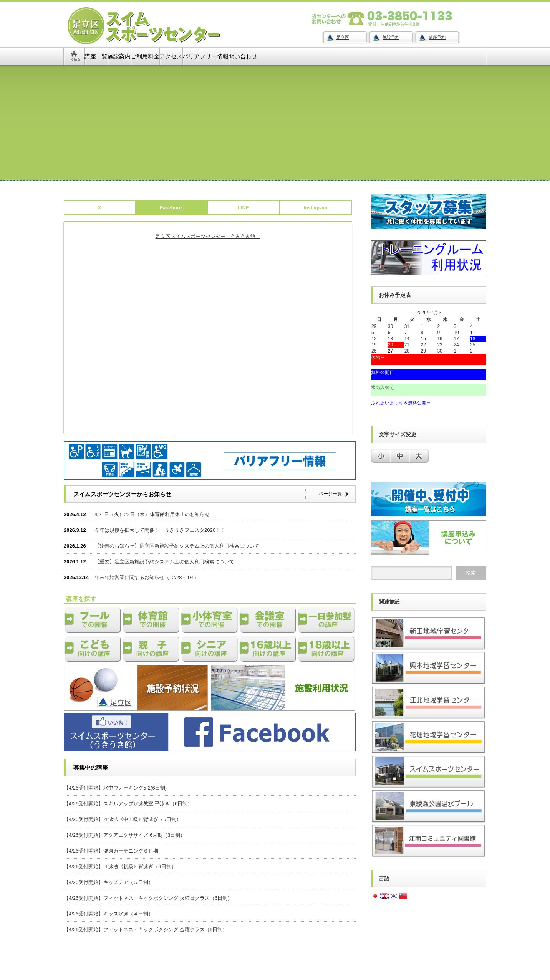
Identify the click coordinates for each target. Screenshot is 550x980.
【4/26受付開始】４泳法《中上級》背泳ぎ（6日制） (123, 819)
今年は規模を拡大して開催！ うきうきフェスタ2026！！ (160, 530)
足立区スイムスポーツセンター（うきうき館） (208, 236)
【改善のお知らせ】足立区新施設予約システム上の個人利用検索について (177, 546)
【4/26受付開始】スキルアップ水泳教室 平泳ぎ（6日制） (128, 804)
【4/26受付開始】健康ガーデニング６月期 (111, 851)
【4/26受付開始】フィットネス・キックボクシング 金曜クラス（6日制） (146, 930)
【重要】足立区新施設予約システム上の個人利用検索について (164, 562)
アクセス (171, 56)
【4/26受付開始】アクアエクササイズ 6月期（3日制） (124, 835)
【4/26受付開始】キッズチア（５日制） (109, 882)
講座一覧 (96, 56)
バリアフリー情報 (205, 56)
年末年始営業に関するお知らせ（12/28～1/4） (147, 577)
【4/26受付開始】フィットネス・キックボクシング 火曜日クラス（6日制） (148, 898)
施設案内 (119, 56)
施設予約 (391, 37)
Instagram (315, 208)
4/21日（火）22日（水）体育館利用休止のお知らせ (152, 514)
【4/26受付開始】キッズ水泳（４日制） (109, 914)
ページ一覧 (330, 494)
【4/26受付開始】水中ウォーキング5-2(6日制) (115, 788)
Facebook (171, 208)
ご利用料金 (145, 56)
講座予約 (437, 37)
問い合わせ (243, 56)
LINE (244, 208)
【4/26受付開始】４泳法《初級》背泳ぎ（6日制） (120, 867)
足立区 (343, 37)
